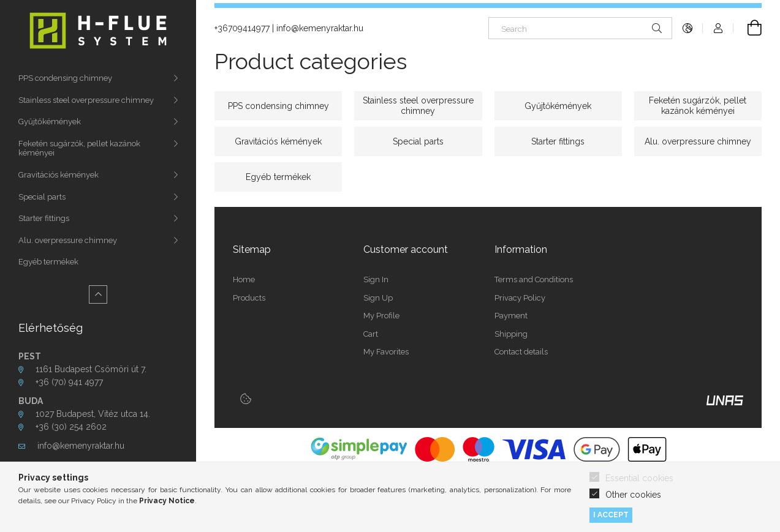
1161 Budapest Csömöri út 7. (91, 369)
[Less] (98, 294)
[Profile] (718, 28)
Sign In (376, 279)
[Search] (580, 28)
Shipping (511, 334)
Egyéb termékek (48, 262)
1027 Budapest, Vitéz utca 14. (93, 414)
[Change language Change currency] (687, 28)
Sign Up (378, 298)
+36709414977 (242, 28)
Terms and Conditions (534, 279)
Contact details (521, 352)
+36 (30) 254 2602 (71, 427)
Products (249, 298)
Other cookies (633, 495)
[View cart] (748, 28)
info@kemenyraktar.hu (81, 446)
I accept (611, 515)
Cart (371, 334)
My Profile (381, 316)
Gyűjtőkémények (50, 122)
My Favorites (386, 352)
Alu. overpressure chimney (68, 240)
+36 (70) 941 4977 (70, 382)
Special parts (42, 197)
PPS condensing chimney (65, 78)
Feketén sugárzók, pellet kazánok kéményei (79, 148)
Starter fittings (44, 218)
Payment (511, 316)
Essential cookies (639, 478)
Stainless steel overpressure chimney (86, 100)
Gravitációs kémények (59, 175)
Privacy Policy (520, 298)
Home (244, 279)
